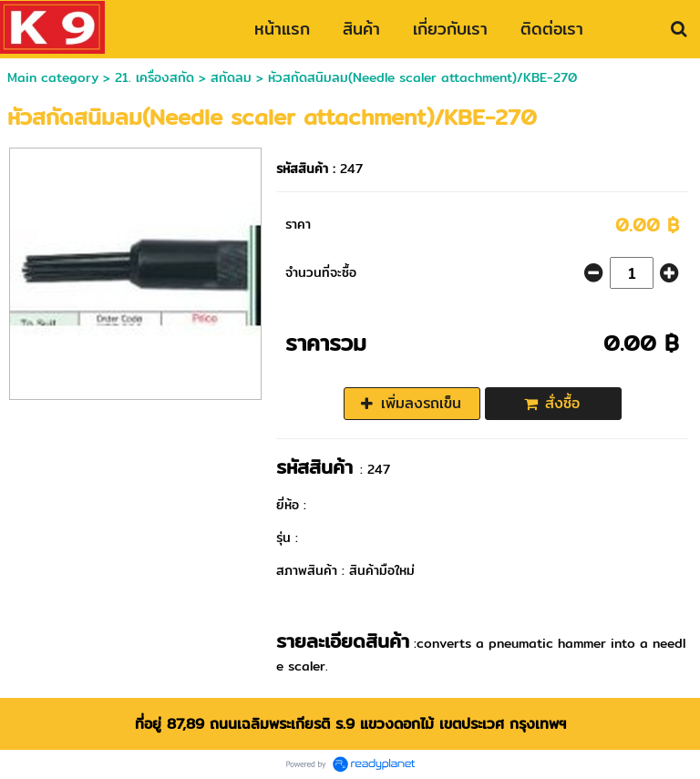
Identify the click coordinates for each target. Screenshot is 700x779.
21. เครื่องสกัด (154, 77)
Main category (53, 77)
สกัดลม (231, 77)
